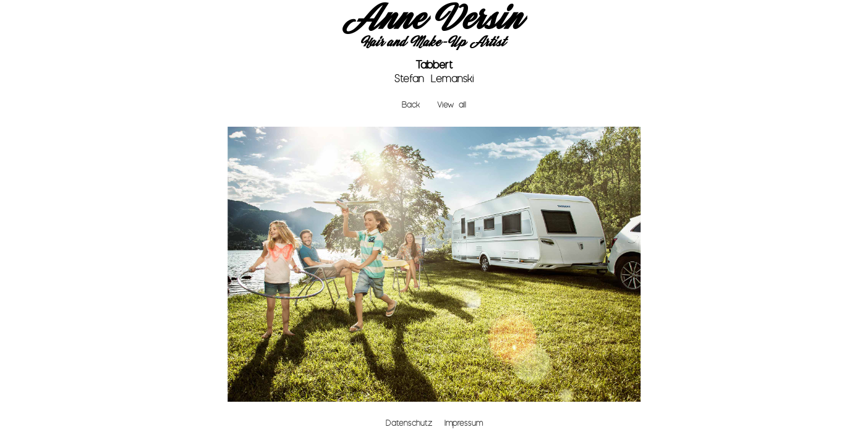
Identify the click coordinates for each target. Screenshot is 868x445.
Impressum (464, 423)
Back (411, 105)
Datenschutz (409, 423)
